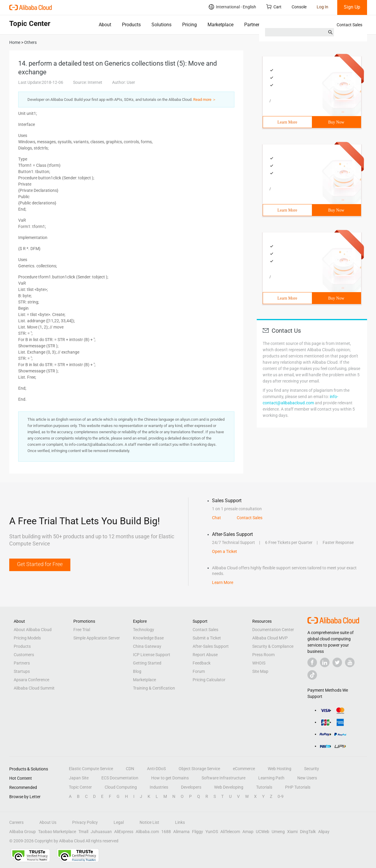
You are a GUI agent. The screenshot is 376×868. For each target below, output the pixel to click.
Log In (322, 7)
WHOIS (259, 663)
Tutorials (264, 787)
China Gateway (147, 646)
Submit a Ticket (207, 638)
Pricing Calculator (209, 680)
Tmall (83, 832)
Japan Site (79, 778)
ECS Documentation (120, 778)
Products (131, 25)
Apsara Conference (31, 680)
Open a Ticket (225, 551)
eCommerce (244, 769)
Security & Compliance (273, 646)
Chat (216, 518)
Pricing (189, 25)
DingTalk (308, 832)
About (105, 25)
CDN (130, 769)
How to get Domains (170, 778)
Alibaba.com (147, 832)
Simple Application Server (97, 638)
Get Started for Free (40, 564)
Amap (248, 832)
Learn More (287, 122)
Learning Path (271, 778)
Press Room (263, 655)
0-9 (281, 796)
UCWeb (263, 832)
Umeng (278, 832)
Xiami (292, 832)
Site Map (260, 671)
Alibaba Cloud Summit (34, 688)
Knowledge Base (148, 638)
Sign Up (352, 7)
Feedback (202, 663)
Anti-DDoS (156, 769)
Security (312, 769)
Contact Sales (349, 25)
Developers (191, 787)
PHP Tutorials (298, 787)
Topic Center (80, 787)
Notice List (149, 822)
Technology (144, 630)
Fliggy (198, 832)
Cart (274, 7)
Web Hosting (280, 769)
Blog (137, 671)
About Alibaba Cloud (33, 630)
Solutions (161, 25)
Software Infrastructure (223, 778)
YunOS (212, 832)
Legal (119, 822)
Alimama (181, 832)
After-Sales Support (211, 646)
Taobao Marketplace (57, 832)
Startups (22, 671)
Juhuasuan (101, 832)
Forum (199, 671)
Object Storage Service (199, 769)
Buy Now (336, 122)
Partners (253, 25)
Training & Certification (154, 688)
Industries (159, 787)
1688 (166, 832)
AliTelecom (230, 832)
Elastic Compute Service (91, 769)
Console (299, 7)
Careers (16, 822)
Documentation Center (273, 630)
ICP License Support (152, 655)
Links (180, 822)
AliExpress (124, 832)
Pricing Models (27, 638)
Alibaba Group (23, 832)
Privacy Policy (85, 822)
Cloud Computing (121, 787)
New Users (307, 778)
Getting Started (147, 663)
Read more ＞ (205, 100)
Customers (24, 655)
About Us (48, 822)
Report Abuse (205, 655)
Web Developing (229, 787)
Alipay (324, 832)
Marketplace (221, 25)
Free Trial (82, 630)
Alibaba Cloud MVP (270, 638)
